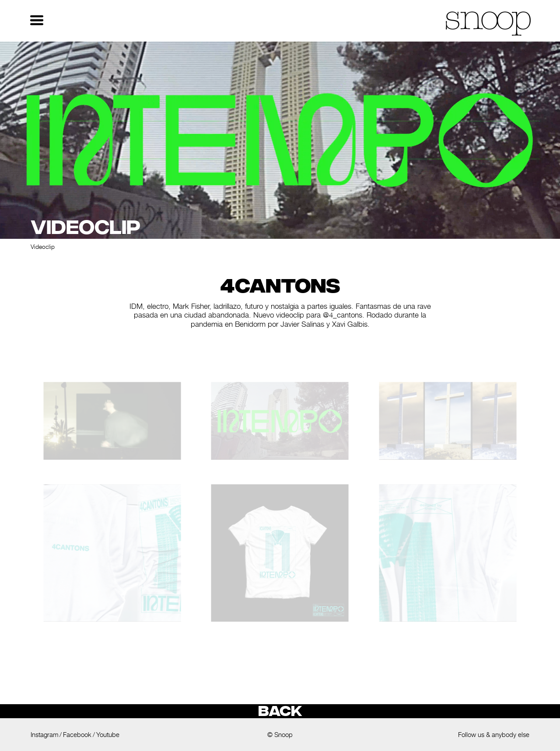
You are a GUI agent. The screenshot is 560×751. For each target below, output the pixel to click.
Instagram (44, 735)
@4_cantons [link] (343, 315)
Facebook (77, 735)
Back (280, 711)
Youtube (108, 735)
